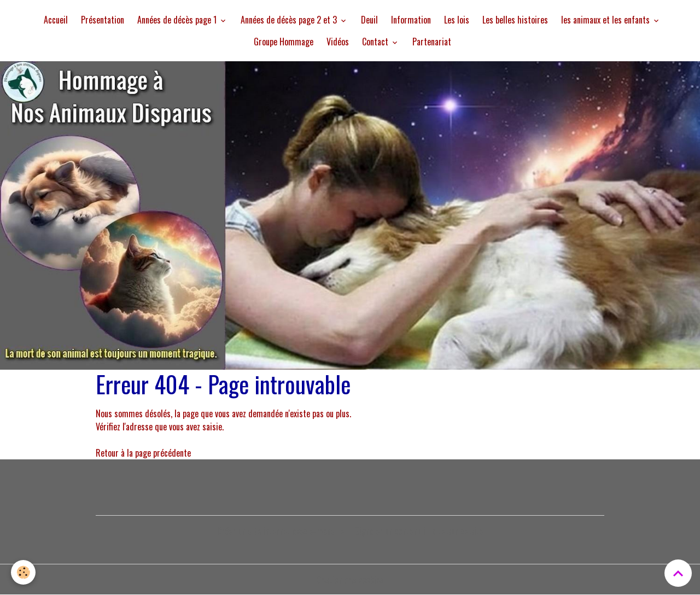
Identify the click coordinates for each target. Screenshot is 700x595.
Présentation (103, 20)
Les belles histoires (515, 20)
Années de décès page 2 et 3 (290, 20)
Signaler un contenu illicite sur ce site (419, 531)
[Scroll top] (678, 573)
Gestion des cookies (350, 580)
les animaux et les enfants (606, 20)
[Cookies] (23, 572)
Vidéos (338, 42)
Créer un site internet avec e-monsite (281, 531)
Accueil (56, 20)
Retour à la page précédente (143, 453)
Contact (376, 42)
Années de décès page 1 (178, 20)
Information (411, 20)
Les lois (457, 20)
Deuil (369, 20)
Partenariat (432, 42)
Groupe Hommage (284, 42)
